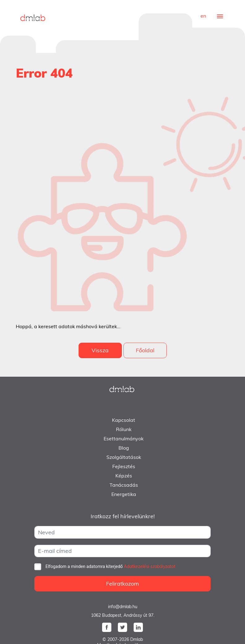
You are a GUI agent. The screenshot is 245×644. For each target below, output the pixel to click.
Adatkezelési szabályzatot (150, 566)
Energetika (124, 494)
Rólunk (124, 429)
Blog (124, 448)
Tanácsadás (124, 485)
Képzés (124, 476)
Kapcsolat (124, 420)
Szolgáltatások (124, 457)
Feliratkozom (123, 584)
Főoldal (145, 350)
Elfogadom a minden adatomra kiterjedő (110, 566)
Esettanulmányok (124, 439)
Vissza (100, 350)
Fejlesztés (124, 466)
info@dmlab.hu (123, 607)
